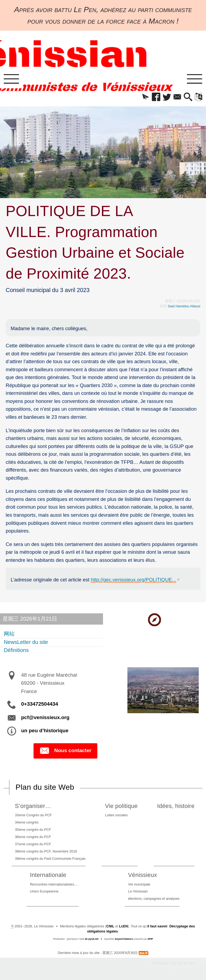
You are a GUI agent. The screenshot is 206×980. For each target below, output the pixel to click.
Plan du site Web (45, 787)
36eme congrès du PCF (33, 837)
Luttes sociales (116, 815)
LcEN (124, 926)
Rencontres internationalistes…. (54, 884)
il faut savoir (157, 926)
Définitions (16, 650)
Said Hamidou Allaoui (184, 306)
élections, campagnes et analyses (154, 899)
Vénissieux (143, 875)
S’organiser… (33, 806)
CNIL (110, 926)
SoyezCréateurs (124, 939)
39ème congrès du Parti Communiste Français (50, 859)
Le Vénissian (138, 891)
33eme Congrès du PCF (34, 815)
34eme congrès (27, 822)
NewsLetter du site (26, 642)
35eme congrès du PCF (33, 830)
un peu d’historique (45, 731)
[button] (146, 97)
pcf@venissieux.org (45, 717)
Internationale (48, 875)
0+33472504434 (40, 704)
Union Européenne (44, 891)
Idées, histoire (176, 806)
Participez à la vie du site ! (174, 963)
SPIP (150, 939)
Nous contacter (65, 751)
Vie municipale (139, 884)
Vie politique (121, 806)
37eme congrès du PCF (33, 844)
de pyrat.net (92, 939)
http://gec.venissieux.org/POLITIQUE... (134, 580)
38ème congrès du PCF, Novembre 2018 (46, 851)
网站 (9, 634)
